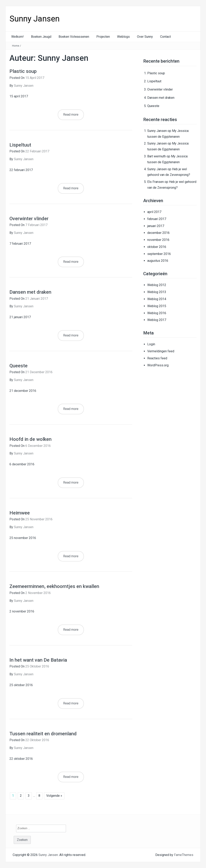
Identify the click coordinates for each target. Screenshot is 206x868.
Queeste (19, 366)
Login (151, 344)
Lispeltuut (20, 145)
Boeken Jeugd (41, 37)
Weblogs (123, 37)
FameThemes (184, 855)
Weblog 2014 (157, 299)
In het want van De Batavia (38, 660)
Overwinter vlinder (29, 219)
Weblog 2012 (157, 285)
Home (16, 46)
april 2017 (154, 212)
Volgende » (54, 796)
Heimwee (20, 513)
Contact (165, 37)
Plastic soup (23, 71)
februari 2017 (157, 219)
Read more (71, 115)
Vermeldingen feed (161, 351)
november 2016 (158, 240)
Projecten (103, 37)
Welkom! (18, 37)
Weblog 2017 (157, 320)
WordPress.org (158, 365)
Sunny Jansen (35, 19)
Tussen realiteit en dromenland (43, 734)
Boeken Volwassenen (74, 37)
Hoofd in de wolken (30, 439)
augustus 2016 (158, 261)
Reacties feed (157, 358)
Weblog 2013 (157, 292)
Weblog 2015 (157, 306)
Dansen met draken (30, 292)
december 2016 (158, 233)
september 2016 (159, 254)
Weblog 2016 (157, 313)
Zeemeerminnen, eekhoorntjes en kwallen (54, 586)
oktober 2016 (157, 247)
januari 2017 (156, 226)
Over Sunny (145, 37)
